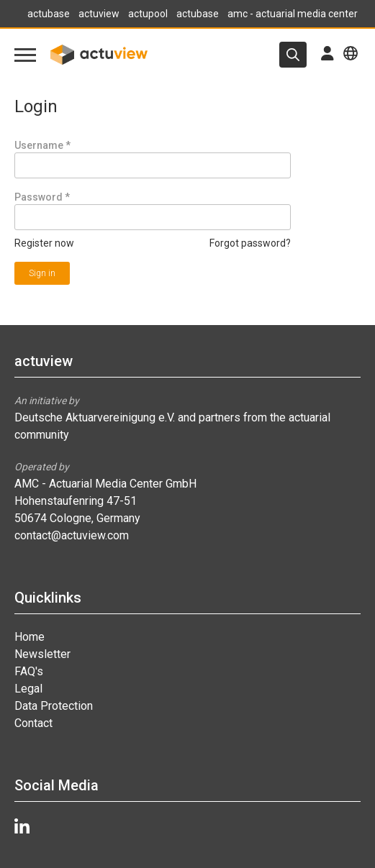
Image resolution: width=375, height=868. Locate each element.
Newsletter (42, 654)
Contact (33, 723)
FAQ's (29, 671)
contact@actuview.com (72, 535)
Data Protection (54, 706)
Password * (42, 197)
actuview (99, 14)
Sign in (42, 273)
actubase (49, 14)
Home (30, 637)
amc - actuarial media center (293, 14)
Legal (28, 689)
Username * (42, 145)
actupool (148, 14)
